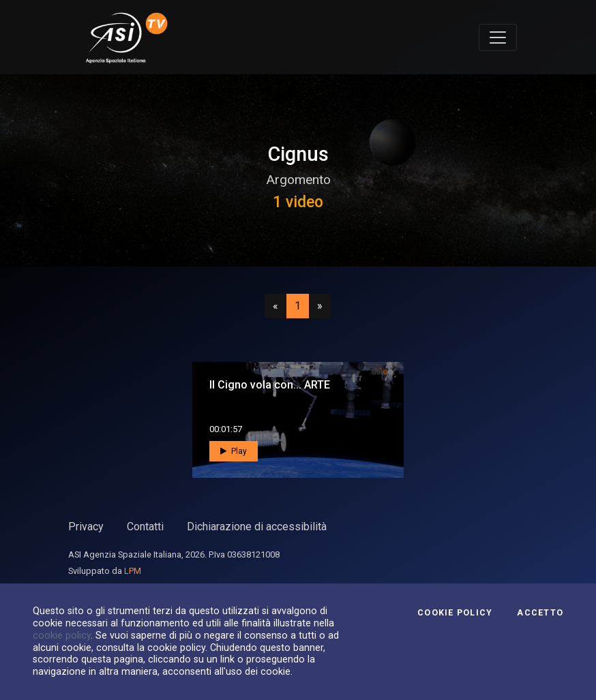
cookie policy (62, 635)
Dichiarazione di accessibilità (257, 527)
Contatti (145, 527)
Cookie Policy (455, 613)
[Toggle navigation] (498, 37)
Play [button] (234, 451)
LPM (133, 571)
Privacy (86, 527)
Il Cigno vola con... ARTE (270, 385)
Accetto (540, 613)
